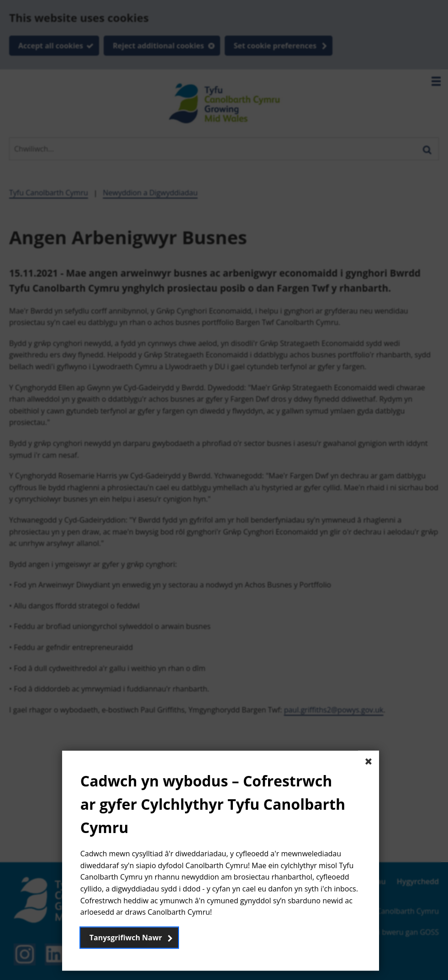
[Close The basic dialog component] (369, 761)
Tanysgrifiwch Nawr (126, 937)
